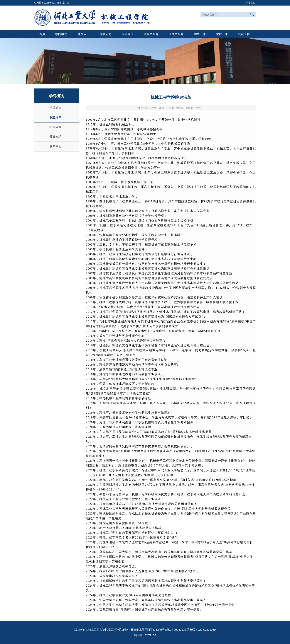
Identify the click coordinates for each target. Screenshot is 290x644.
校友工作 (244, 34)
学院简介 (55, 108)
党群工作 (222, 34)
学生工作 (200, 34)
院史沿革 (55, 117)
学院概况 (61, 34)
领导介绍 (55, 137)
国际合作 (127, 34)
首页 (42, 34)
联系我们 (55, 146)
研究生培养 (176, 34)
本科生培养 (151, 34)
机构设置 (55, 127)
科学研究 (105, 34)
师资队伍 (83, 34)
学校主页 (251, 3)
